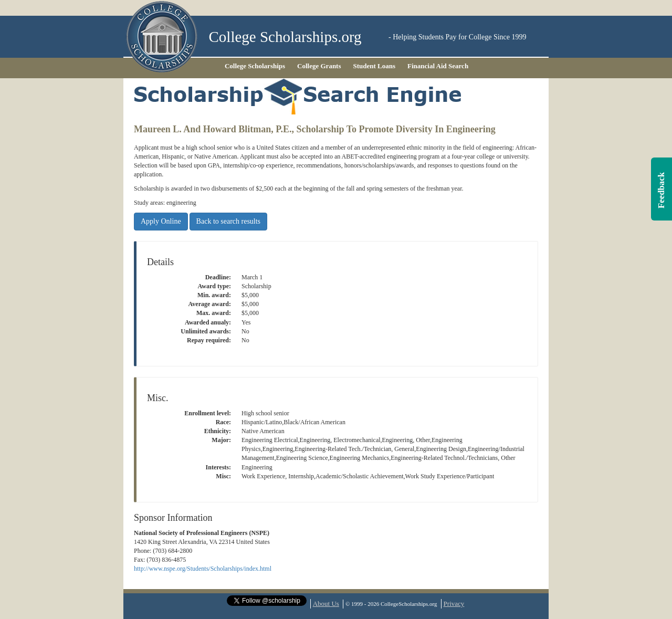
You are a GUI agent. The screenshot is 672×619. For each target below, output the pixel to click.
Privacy (454, 604)
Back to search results (228, 221)
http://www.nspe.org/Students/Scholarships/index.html (203, 569)
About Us (326, 604)
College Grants (319, 66)
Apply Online (161, 221)
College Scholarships (255, 66)
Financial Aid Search (438, 66)
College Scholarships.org (285, 37)
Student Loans (375, 66)
